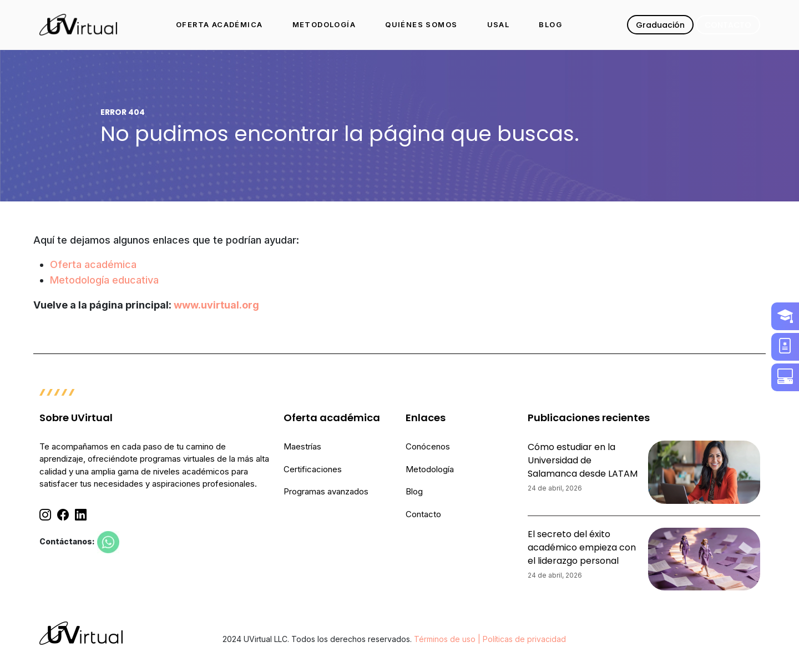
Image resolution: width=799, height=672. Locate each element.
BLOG (550, 24)
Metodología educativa (104, 280)
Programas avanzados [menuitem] (326, 491)
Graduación (660, 25)
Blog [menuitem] (414, 491)
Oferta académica (93, 264)
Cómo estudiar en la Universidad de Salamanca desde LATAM (583, 460)
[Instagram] (45, 515)
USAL (499, 24)
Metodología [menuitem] (430, 469)
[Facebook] (63, 515)
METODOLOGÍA (324, 24)
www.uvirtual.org (216, 305)
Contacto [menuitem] (423, 514)
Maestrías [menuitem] (302, 446)
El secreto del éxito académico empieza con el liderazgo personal (582, 547)
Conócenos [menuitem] (428, 446)
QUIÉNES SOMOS (421, 24)
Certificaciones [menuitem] (313, 469)
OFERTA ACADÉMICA (219, 24)
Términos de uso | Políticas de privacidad (490, 639)
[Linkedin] (81, 515)
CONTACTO (728, 25)
